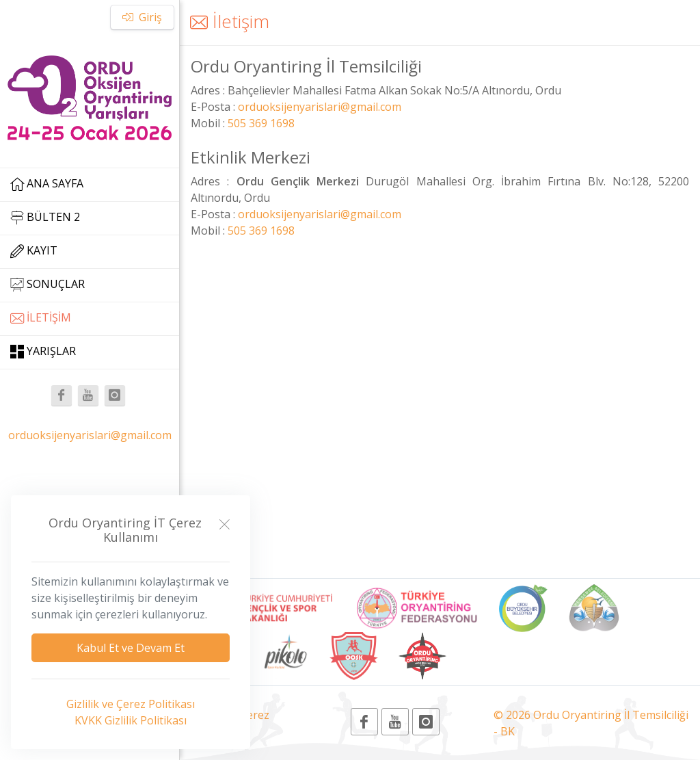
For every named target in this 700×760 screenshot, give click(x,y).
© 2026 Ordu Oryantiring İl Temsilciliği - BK (591, 723)
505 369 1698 (261, 123)
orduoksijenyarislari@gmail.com (90, 435)
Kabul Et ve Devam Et (131, 648)
